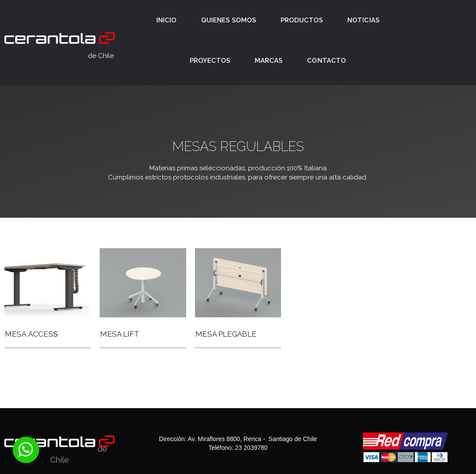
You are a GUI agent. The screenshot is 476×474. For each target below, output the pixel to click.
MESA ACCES (29, 334)
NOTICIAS (363, 20)
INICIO (166, 20)
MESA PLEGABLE (226, 334)
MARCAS (269, 61)
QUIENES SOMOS (229, 20)
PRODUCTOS (302, 20)
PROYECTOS (210, 61)
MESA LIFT (120, 334)
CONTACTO (326, 61)
